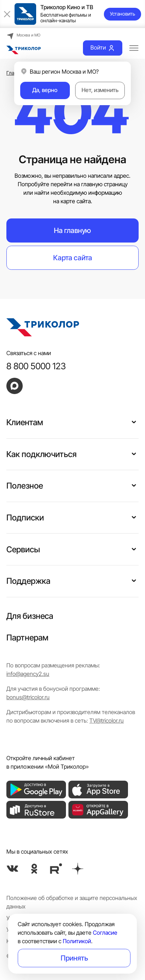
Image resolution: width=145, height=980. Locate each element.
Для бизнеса (30, 616)
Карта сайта (73, 258)
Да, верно (45, 90)
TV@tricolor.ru (107, 721)
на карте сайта (72, 201)
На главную (72, 230)
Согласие (105, 933)
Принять (74, 958)
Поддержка (28, 581)
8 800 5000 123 (36, 366)
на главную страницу (101, 184)
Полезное (25, 486)
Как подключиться (41, 454)
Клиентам (25, 422)
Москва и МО (23, 36)
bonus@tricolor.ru (28, 697)
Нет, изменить (100, 90)
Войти (103, 48)
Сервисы (23, 549)
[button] (134, 421)
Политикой (77, 941)
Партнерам (27, 637)
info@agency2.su (28, 674)
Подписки (25, 517)
